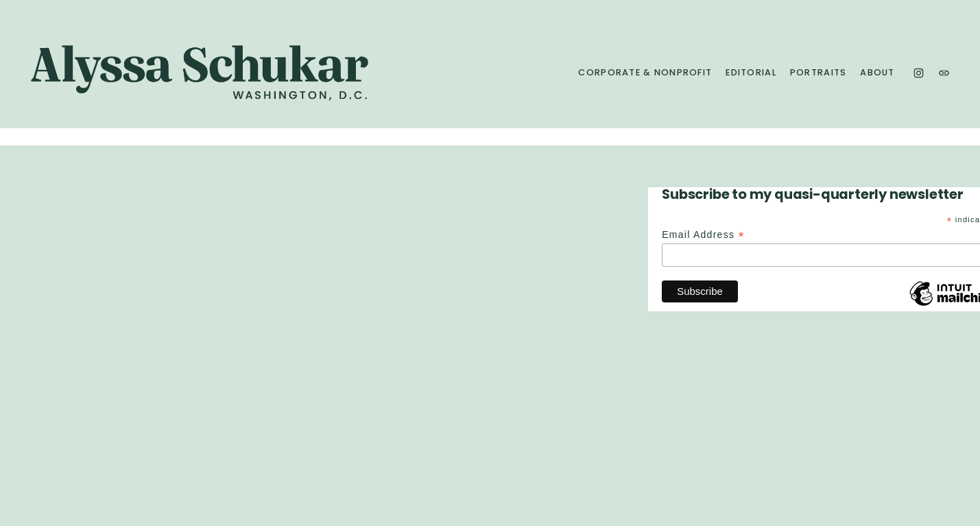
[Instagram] (919, 73)
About (877, 73)
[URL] (944, 73)
